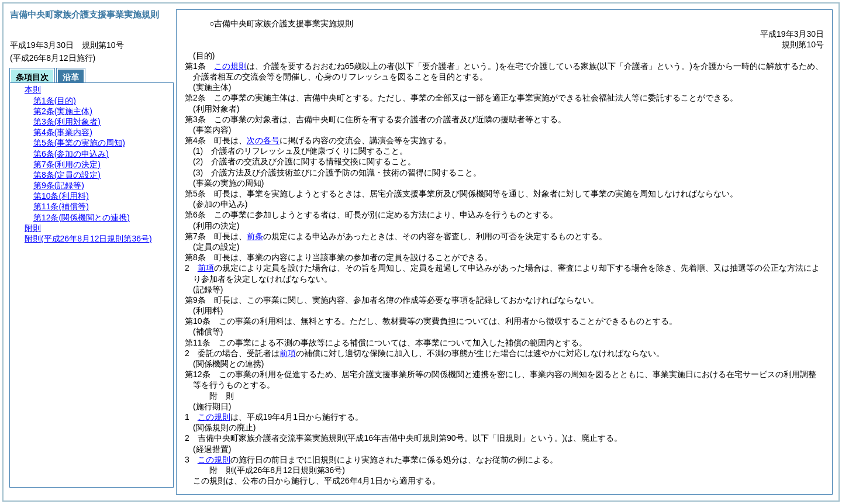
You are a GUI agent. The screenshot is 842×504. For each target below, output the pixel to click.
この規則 (230, 66)
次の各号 (263, 140)
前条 (255, 236)
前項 (206, 268)
